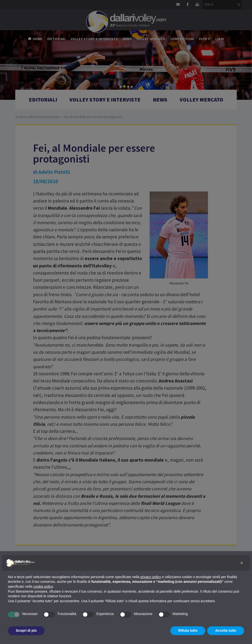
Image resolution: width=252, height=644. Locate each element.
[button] (242, 563)
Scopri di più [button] (26, 630)
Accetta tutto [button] (226, 630)
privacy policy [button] (151, 577)
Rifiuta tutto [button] (188, 630)
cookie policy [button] (43, 586)
